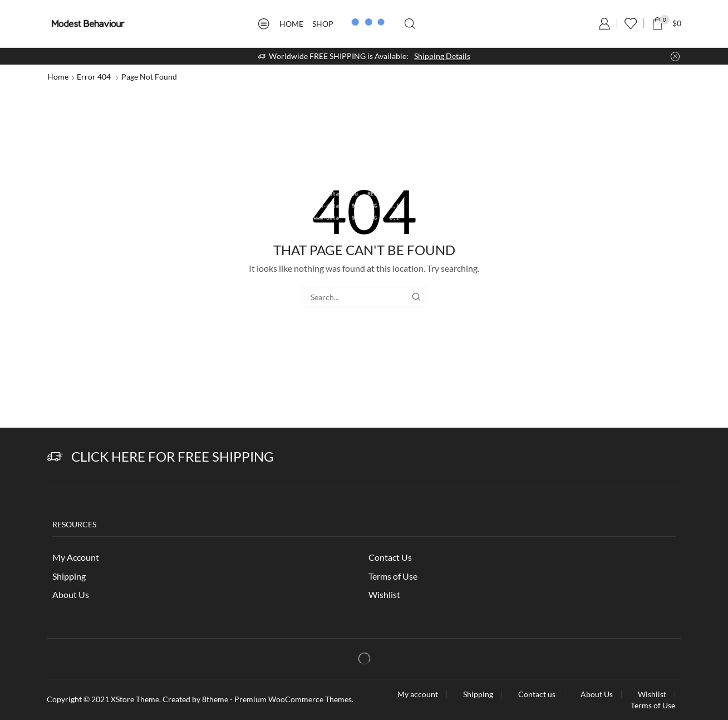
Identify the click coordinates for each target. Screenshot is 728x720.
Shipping (69, 576)
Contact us (537, 694)
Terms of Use (393, 576)
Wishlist (384, 594)
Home (291, 24)
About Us (71, 594)
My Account (76, 557)
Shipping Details (442, 56)
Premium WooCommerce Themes (293, 699)
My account (418, 694)
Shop (323, 24)
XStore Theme (135, 699)
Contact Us (390, 557)
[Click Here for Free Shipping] (55, 457)
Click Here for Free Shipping (173, 456)
